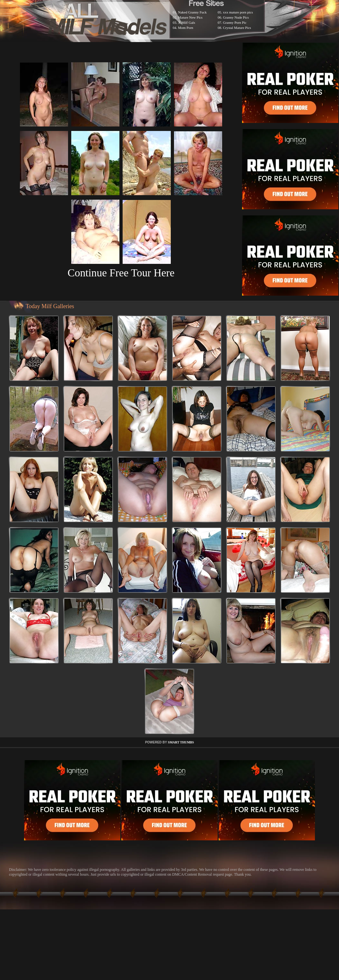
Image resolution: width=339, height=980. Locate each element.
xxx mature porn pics (238, 12)
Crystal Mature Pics (237, 28)
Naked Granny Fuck (192, 12)
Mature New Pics (190, 17)
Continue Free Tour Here (121, 273)
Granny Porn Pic (235, 22)
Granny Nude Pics (236, 17)
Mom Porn (186, 28)
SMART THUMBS (181, 742)
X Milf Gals (187, 22)
